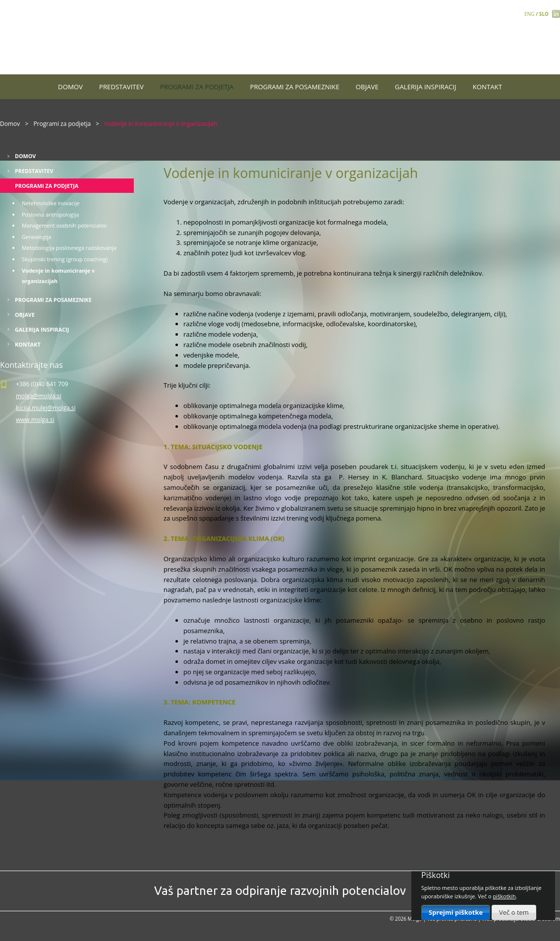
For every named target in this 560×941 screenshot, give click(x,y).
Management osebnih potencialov (64, 225)
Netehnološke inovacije (51, 203)
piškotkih (504, 896)
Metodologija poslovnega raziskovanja (69, 248)
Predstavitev (121, 87)
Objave (367, 87)
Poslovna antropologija (50, 214)
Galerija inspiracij (426, 87)
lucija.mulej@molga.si (46, 408)
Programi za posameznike (295, 87)
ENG (529, 14)
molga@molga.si (39, 396)
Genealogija (36, 237)
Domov (70, 87)
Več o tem (514, 912)
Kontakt (487, 87)
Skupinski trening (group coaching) (65, 259)
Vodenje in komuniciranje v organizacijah (58, 276)
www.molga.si (35, 420)
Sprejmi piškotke (456, 912)
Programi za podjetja (197, 87)
